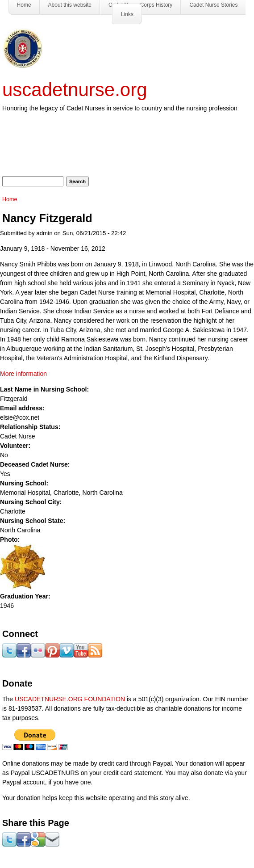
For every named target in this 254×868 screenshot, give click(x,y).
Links (127, 14)
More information (23, 374)
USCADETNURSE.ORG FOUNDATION (70, 699)
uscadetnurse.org (75, 90)
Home (10, 199)
